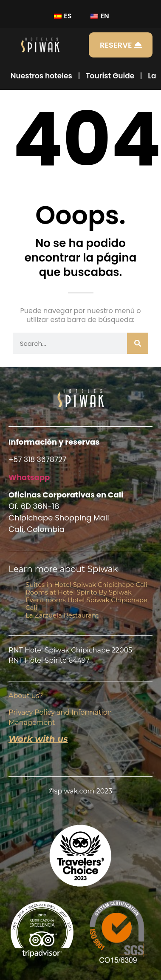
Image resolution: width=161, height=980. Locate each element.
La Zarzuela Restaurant (62, 615)
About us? (26, 696)
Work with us (38, 739)
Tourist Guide (110, 76)
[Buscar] (138, 343)
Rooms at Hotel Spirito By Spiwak (79, 592)
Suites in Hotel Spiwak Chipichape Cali (86, 585)
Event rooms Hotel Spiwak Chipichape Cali (86, 604)
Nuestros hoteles (41, 76)
